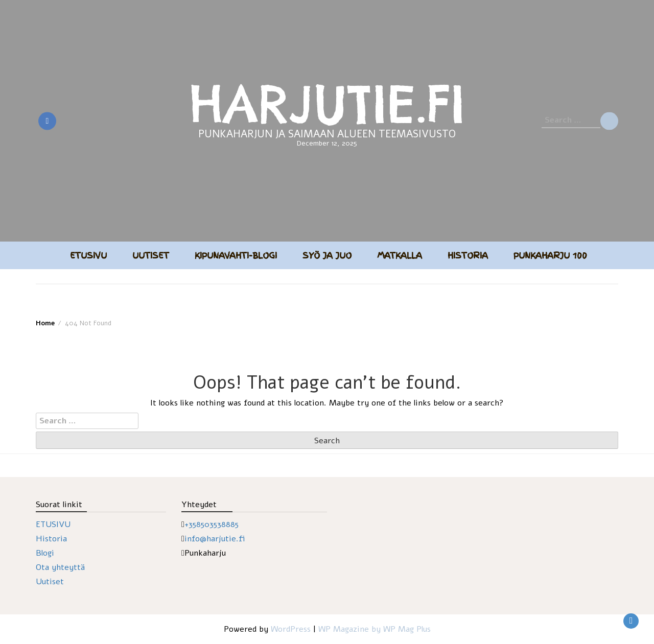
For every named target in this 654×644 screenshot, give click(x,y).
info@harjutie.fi (215, 539)
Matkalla (400, 255)
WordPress (291, 629)
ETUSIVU (53, 524)
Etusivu (88, 255)
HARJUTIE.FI (327, 104)
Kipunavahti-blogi (236, 255)
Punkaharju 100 (550, 255)
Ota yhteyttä (60, 567)
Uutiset (151, 255)
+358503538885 (212, 524)
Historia (468, 255)
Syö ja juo (327, 255)
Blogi (45, 553)
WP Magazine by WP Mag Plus (375, 629)
